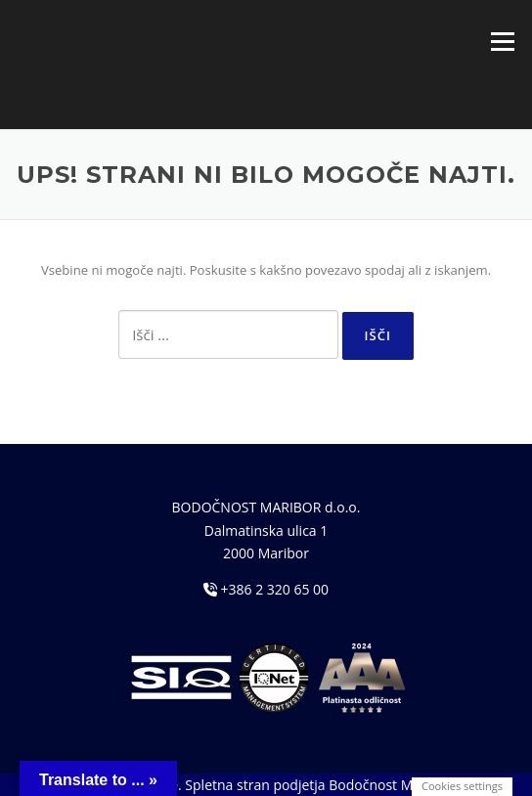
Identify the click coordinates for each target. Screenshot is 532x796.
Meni (502, 41)
